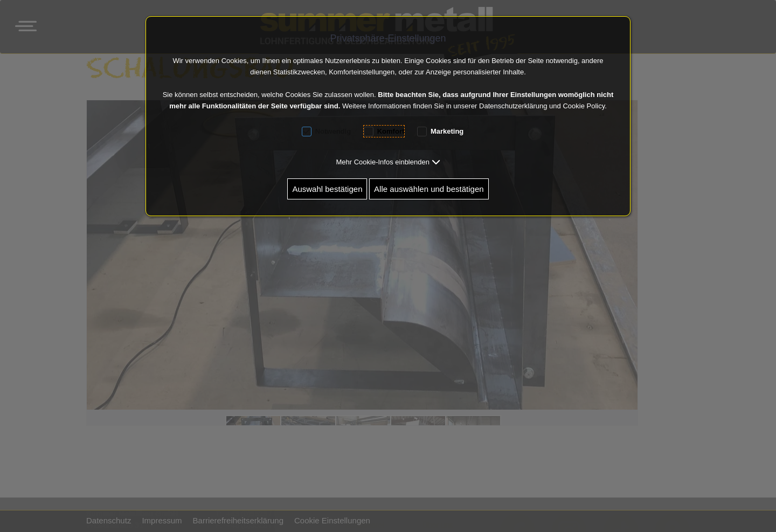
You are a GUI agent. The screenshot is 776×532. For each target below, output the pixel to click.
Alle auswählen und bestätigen (429, 189)
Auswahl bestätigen (327, 189)
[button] (388, 162)
